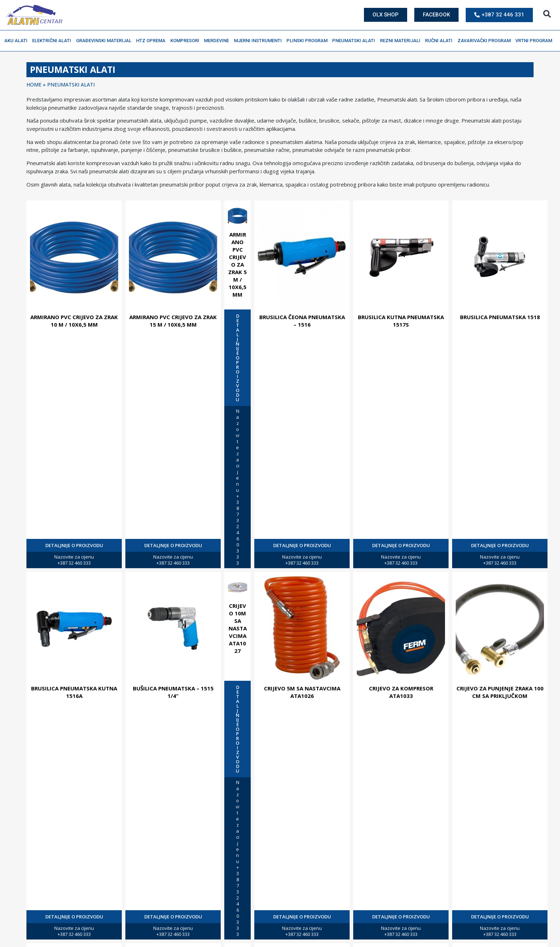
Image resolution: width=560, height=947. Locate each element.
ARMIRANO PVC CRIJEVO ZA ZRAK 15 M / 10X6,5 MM (173, 321)
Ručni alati (441, 41)
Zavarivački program (486, 41)
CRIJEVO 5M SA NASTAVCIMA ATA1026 (302, 692)
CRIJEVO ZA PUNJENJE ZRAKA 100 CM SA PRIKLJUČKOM (500, 692)
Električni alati (53, 41)
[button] (547, 14)
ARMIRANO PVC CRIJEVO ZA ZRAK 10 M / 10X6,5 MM (74, 321)
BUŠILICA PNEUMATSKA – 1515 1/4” (173, 692)
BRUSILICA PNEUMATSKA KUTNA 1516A (74, 692)
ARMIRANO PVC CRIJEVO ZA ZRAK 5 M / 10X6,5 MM (237, 264)
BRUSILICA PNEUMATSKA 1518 (500, 317)
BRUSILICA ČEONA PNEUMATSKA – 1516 (302, 321)
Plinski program (309, 41)
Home (34, 85)
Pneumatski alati (355, 41)
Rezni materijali (402, 41)
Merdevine (218, 41)
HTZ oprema (152, 41)
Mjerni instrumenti (260, 41)
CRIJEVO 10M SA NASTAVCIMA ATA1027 (238, 628)
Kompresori (187, 41)
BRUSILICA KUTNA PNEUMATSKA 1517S (401, 321)
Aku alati (18, 41)
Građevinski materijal (106, 41)
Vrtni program (536, 41)
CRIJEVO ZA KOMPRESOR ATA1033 (401, 692)
